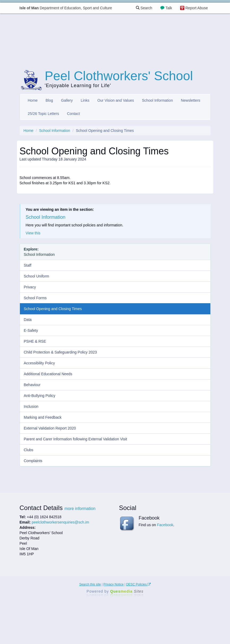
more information (80, 509)
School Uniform (37, 276)
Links (85, 100)
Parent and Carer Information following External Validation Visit (75, 439)
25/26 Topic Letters (44, 114)
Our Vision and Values (116, 100)
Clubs (29, 450)
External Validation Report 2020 (50, 428)
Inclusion (31, 406)
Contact (73, 114)
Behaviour (32, 385)
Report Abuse (197, 8)
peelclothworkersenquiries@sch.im (60, 522)
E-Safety (31, 330)
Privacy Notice (114, 584)
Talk (169, 8)
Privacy (30, 287)
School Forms (35, 298)
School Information (157, 100)
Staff (28, 265)
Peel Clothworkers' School (119, 76)
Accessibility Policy (39, 363)
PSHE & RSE (35, 341)
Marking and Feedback (43, 417)
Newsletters (191, 100)
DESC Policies (139, 584)
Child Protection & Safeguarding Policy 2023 (60, 352)
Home (33, 100)
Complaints (33, 461)
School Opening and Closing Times (53, 309)
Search (144, 8)
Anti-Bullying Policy (40, 396)
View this (33, 233)
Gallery (67, 100)
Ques (127, 591)
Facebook (165, 525)
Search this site (90, 584)
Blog (49, 100)
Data (28, 320)
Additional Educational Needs (48, 374)
